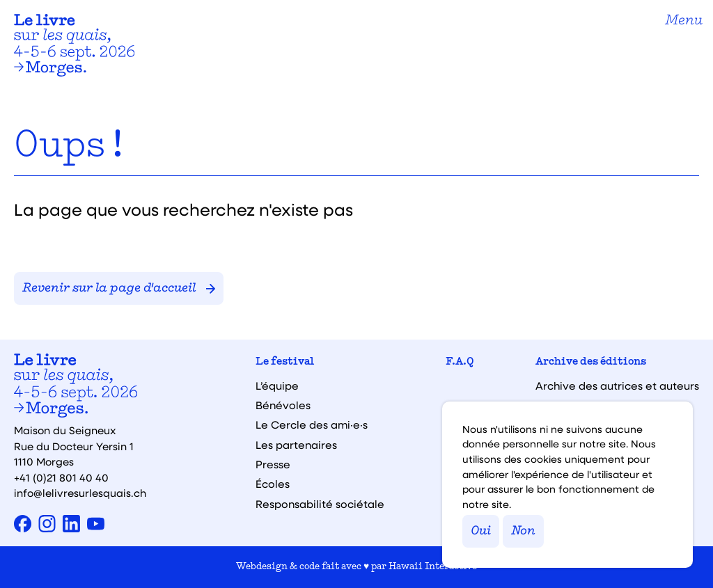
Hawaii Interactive (433, 567)
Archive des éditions (591, 362)
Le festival (285, 362)
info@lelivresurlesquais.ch (80, 493)
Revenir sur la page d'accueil (119, 288)
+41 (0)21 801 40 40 (61, 477)
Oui (481, 531)
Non (523, 531)
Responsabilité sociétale (320, 504)
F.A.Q (460, 362)
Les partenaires (296, 445)
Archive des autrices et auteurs (617, 386)
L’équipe (277, 386)
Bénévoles (283, 405)
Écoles (273, 484)
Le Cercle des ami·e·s (312, 425)
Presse (273, 464)
